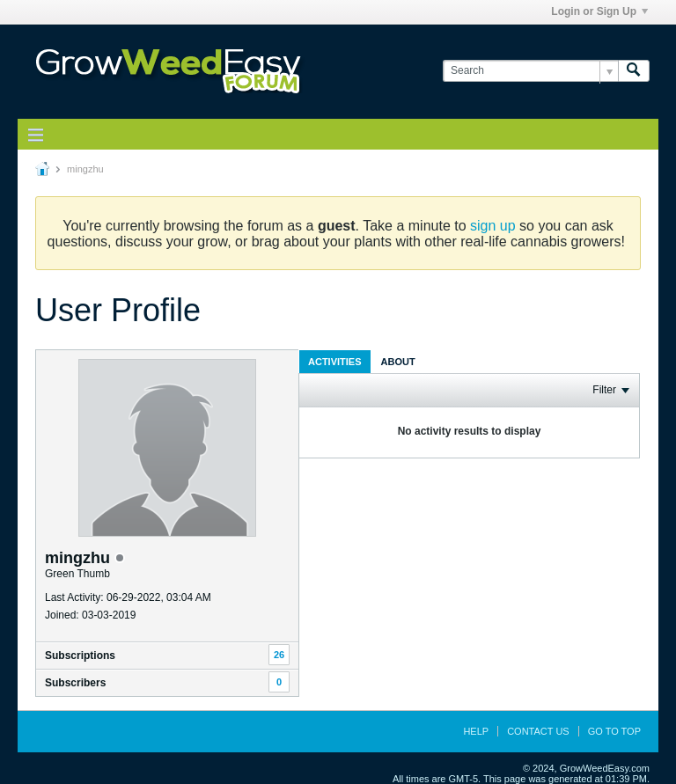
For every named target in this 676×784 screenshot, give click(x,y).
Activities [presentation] (335, 362)
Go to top (614, 731)
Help (476, 731)
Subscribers (75, 683)
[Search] (530, 71)
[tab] (335, 361)
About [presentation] (398, 362)
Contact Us (538, 731)
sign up (493, 226)
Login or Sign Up (599, 11)
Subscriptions (80, 656)
